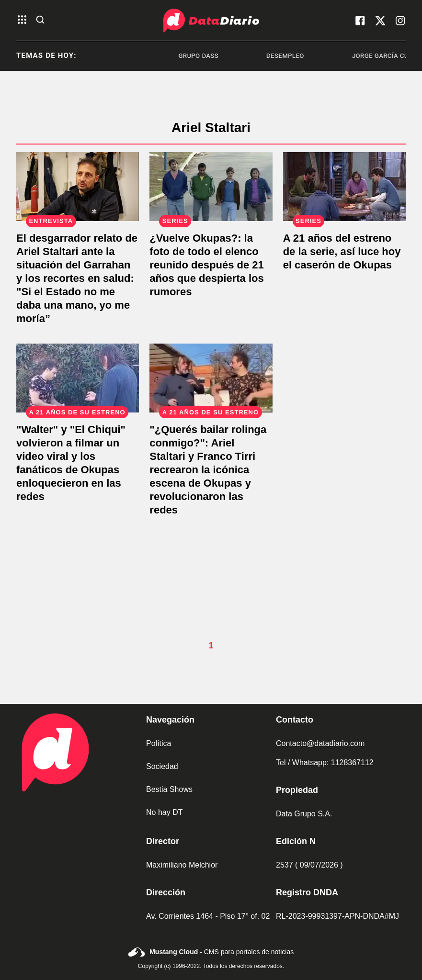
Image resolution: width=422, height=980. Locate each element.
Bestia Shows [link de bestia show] (169, 789)
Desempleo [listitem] (295, 56)
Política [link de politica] (159, 743)
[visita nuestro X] (380, 21)
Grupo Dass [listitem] (208, 56)
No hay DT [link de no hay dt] (164, 812)
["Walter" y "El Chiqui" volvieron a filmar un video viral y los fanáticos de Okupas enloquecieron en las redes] (78, 378)
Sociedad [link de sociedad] (162, 766)
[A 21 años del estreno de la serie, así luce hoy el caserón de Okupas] (344, 187)
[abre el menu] (22, 20)
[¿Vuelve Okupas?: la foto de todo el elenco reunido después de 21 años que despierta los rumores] (211, 187)
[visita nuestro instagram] (400, 21)
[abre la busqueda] (40, 20)
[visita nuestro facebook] (360, 21)
